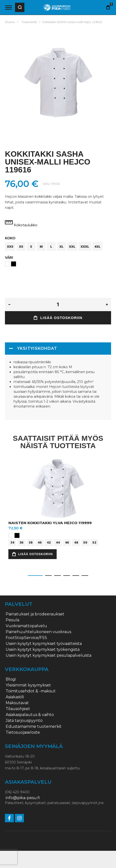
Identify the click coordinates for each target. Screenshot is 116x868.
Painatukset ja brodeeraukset (35, 614)
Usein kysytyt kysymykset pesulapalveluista (49, 655)
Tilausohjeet (18, 709)
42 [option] (49, 542)
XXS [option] (10, 246)
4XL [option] (97, 246)
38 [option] (31, 542)
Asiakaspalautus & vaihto (30, 715)
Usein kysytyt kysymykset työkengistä (43, 650)
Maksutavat (17, 703)
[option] (7, 264)
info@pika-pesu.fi (23, 798)
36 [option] (21, 542)
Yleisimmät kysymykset (28, 685)
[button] (35, 576)
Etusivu (10, 22)
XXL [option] (72, 246)
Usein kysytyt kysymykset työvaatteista (44, 644)
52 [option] (94, 542)
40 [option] (40, 542)
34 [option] (12, 542)
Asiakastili (15, 697)
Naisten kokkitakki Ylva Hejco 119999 (50, 523)
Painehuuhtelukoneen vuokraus (38, 632)
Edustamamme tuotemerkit (34, 727)
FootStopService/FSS (26, 638)
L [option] (51, 246)
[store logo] (57, 8)
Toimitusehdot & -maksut (31, 691)
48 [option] (76, 542)
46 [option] (67, 542)
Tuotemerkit (29, 22)
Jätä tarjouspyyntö (24, 721)
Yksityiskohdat (37, 348)
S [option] (31, 246)
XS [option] (21, 246)
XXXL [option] (85, 246)
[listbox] (58, 247)
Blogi (11, 679)
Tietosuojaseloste (23, 732)
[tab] (58, 349)
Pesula (12, 620)
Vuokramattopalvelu (26, 626)
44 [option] (58, 542)
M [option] (41, 246)
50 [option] (85, 542)
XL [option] (61, 246)
